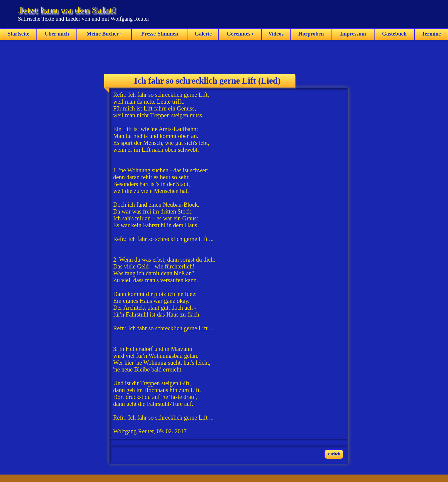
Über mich (57, 34)
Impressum (353, 34)
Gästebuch (394, 34)
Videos (276, 34)
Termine (431, 34)
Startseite (18, 34)
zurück (334, 454)
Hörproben (311, 34)
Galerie (203, 34)
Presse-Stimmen (160, 34)
